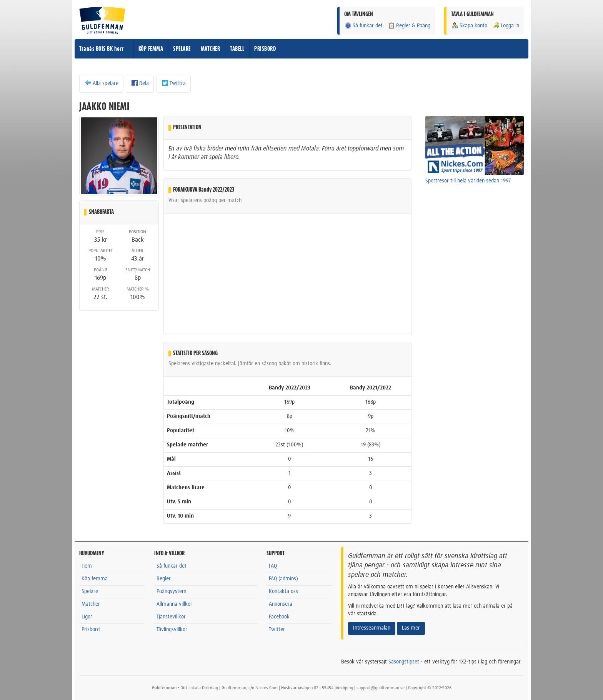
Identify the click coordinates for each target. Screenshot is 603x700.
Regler (164, 579)
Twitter (277, 630)
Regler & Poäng (409, 26)
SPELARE (182, 49)
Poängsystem (172, 591)
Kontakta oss (283, 591)
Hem (87, 566)
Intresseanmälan (372, 628)
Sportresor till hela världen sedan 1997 (468, 181)
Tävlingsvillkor (172, 630)
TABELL (237, 49)
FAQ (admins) (283, 579)
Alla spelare (101, 83)
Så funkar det (363, 26)
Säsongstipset (404, 662)
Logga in (506, 26)
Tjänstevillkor (171, 617)
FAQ (273, 566)
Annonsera (281, 604)
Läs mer (411, 628)
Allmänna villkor (174, 604)
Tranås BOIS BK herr (102, 49)
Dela (140, 83)
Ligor (87, 617)
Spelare (90, 591)
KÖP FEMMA (151, 49)
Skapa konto (469, 26)
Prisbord (91, 630)
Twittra (173, 83)
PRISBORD (265, 49)
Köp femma (95, 579)
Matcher (91, 604)
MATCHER (211, 49)
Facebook (279, 617)
